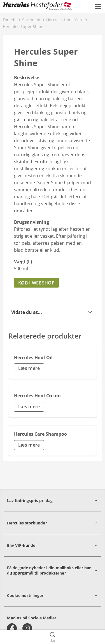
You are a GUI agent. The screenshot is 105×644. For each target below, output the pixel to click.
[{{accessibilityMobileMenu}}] (98, 6)
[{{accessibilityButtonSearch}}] (53, 637)
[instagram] (27, 628)
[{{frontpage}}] (38, 6)
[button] (53, 312)
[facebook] (12, 628)
